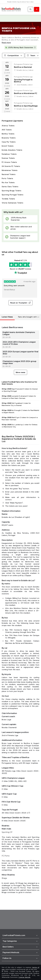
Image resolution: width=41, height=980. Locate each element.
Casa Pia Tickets (9, 142)
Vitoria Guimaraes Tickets (12, 203)
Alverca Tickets (8, 126)
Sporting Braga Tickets (11, 191)
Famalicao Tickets (9, 154)
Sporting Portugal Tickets (13, 195)
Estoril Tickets (8, 146)
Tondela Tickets (8, 199)
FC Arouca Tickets (9, 162)
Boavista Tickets (9, 138)
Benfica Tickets (8, 134)
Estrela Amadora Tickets (12, 150)
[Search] (31, 9)
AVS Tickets (7, 130)
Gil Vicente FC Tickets (11, 166)
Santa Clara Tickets (10, 187)
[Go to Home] (11, 9)
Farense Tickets (8, 158)
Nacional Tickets (9, 174)
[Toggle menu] (37, 9)
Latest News (7, 317)
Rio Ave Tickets (8, 182)
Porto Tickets (7, 178)
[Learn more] (35, 48)
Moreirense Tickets (10, 170)
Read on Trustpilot (20, 303)
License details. (24, 977)
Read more (6, 43)
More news (21, 372)
